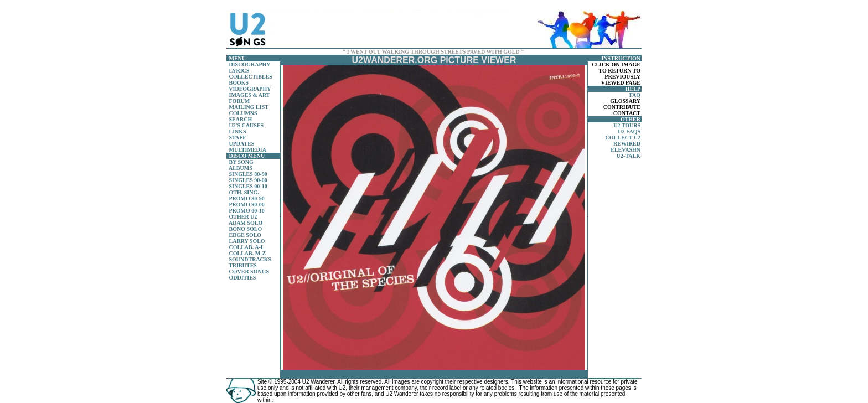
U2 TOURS (627, 125)
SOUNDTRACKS (250, 259)
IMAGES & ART (250, 95)
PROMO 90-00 (247, 205)
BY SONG (241, 162)
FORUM (240, 101)
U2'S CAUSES (247, 125)
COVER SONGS (249, 272)
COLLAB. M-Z (248, 253)
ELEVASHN (626, 150)
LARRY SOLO (247, 241)
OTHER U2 (243, 217)
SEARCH (241, 119)
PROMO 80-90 (247, 198)
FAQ (635, 95)
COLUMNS (243, 113)
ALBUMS (241, 168)
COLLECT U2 (623, 138)
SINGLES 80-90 (248, 174)
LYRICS (239, 71)
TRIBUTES (243, 265)
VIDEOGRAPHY (250, 89)
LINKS (238, 131)
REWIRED (627, 144)
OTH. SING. (244, 192)
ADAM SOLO (246, 223)
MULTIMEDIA (248, 150)
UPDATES (242, 144)
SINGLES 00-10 (248, 186)
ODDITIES (243, 278)
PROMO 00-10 (247, 211)
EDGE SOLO (246, 235)
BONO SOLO (246, 229)
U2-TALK (629, 156)
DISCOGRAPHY (250, 64)
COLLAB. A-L (247, 247)
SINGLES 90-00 (248, 180)
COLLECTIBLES (251, 77)
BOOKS (239, 83)
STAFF (238, 138)
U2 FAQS (629, 131)
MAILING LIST (249, 107)
